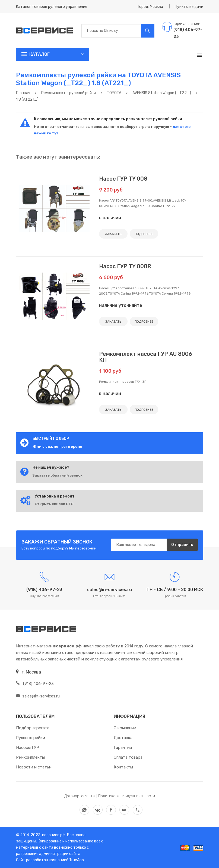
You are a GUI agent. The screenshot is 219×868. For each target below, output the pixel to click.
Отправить (182, 545)
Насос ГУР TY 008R (125, 266)
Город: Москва (150, 7)
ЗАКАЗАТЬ (113, 234)
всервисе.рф (53, 835)
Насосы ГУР (28, 747)
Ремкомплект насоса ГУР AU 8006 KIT (146, 357)
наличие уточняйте (121, 305)
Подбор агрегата (33, 728)
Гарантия (123, 747)
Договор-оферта (80, 796)
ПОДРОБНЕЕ (144, 234)
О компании (125, 728)
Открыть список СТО (54, 504)
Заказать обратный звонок (58, 475)
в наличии (110, 218)
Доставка (123, 738)
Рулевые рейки (31, 738)
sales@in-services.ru (38, 696)
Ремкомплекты (30, 757)
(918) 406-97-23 (35, 684)
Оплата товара (128, 757)
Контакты (123, 767)
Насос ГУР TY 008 (123, 179)
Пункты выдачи (189, 7)
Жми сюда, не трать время (57, 447)
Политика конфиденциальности (127, 796)
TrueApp (77, 860)
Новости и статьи (34, 767)
